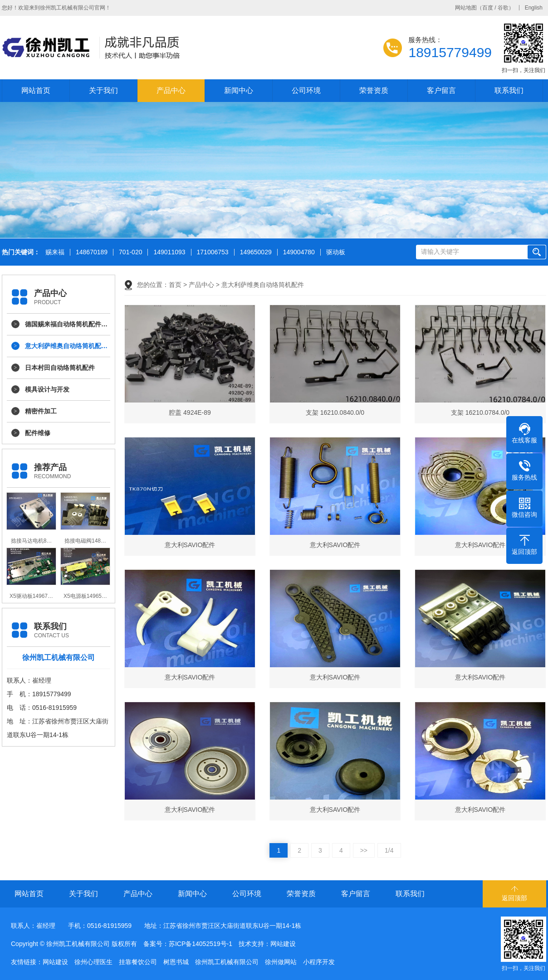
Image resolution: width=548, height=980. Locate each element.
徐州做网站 (281, 962)
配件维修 (38, 433)
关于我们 (103, 90)
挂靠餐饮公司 (138, 962)
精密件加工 (41, 411)
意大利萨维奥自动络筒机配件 (263, 285)
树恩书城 (176, 962)
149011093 (169, 252)
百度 (488, 8)
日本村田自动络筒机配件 (60, 368)
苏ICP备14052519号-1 (201, 944)
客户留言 (441, 90)
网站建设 (283, 944)
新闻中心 (239, 90)
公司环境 (306, 90)
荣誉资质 (374, 90)
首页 (175, 285)
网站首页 (36, 90)
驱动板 (336, 252)
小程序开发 (319, 962)
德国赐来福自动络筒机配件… (66, 324)
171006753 (213, 252)
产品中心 (171, 90)
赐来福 (55, 252)
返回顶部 (514, 898)
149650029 (256, 252)
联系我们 (509, 90)
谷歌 (503, 8)
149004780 (299, 252)
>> (364, 850)
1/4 (389, 850)
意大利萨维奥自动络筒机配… (66, 346)
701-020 (130, 252)
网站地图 (466, 8)
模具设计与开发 (47, 389)
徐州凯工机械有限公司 (227, 962)
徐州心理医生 (93, 962)
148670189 (92, 252)
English (534, 8)
